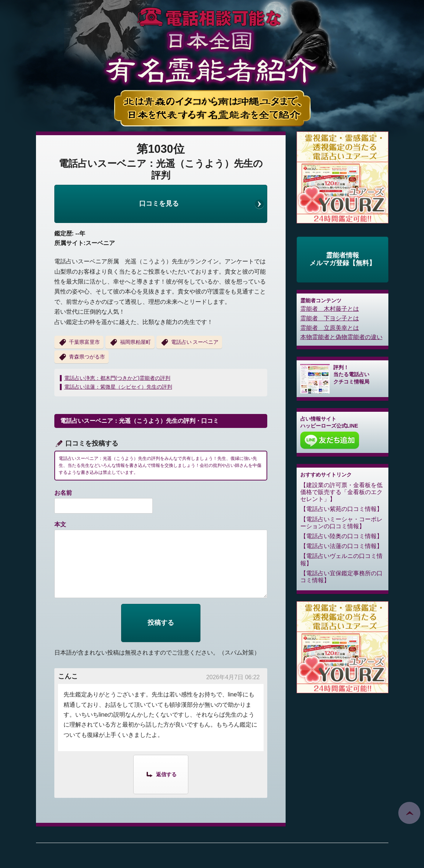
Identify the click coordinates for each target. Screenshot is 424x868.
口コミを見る (159, 204)
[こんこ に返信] (161, 774)
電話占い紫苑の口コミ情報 (341, 509)
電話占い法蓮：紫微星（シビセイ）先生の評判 (118, 387)
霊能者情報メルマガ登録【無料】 (343, 259)
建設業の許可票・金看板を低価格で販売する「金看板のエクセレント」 (341, 492)
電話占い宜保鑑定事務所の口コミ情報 (341, 577)
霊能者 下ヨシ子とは (330, 318)
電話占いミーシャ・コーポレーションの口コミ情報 (341, 523)
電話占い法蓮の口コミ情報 (341, 546)
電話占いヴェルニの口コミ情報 (341, 559)
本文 (60, 524)
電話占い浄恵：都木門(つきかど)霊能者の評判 (117, 378)
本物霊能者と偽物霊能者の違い (341, 337)
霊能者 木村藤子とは (330, 309)
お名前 (63, 493)
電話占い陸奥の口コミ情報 (341, 536)
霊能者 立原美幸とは (330, 328)
